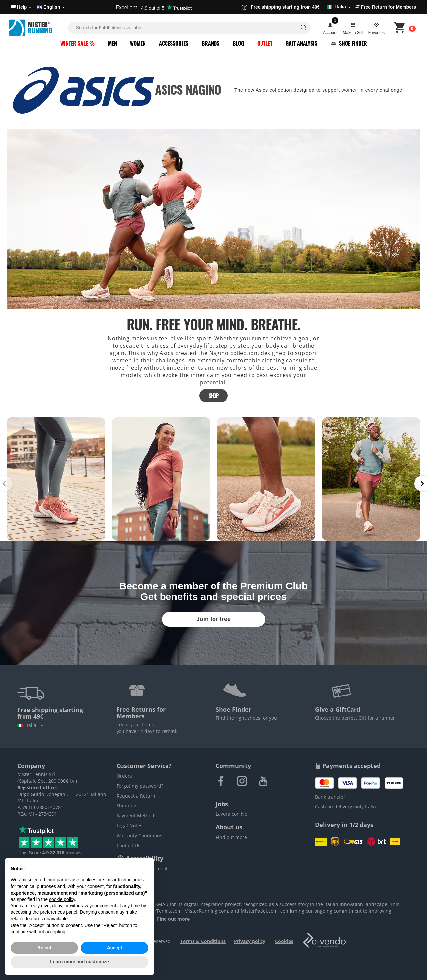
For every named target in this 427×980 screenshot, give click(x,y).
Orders (124, 776)
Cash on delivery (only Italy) (345, 807)
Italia (30, 725)
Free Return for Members (386, 7)
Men (112, 43)
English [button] (51, 7)
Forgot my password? (140, 786)
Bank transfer (330, 797)
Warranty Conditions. (140, 835)
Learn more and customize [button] (79, 962)
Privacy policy (250, 941)
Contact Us (128, 845)
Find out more (231, 837)
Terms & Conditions (203, 941)
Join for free (213, 619)
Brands (211, 43)
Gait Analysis (302, 43)
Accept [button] (115, 948)
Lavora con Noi (232, 814)
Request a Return (136, 796)
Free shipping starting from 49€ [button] (296, 7)
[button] (21, 7)
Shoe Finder (349, 43)
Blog (238, 43)
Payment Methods (137, 816)
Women (138, 43)
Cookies (284, 941)
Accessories (174, 43)
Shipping (126, 806)
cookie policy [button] (62, 899)
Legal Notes (129, 825)
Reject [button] (44, 948)
